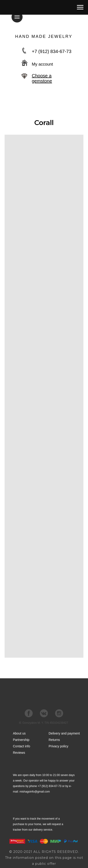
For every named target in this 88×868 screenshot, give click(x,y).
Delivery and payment (64, 733)
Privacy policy (59, 746)
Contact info (22, 746)
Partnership (21, 740)
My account (42, 64)
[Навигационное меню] (80, 7)
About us (19, 733)
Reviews (19, 753)
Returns (54, 740)
